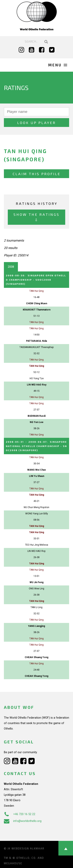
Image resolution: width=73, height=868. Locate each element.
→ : (36, 446)
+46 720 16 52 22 (20, 814)
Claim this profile (37, 174)
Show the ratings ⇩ (36, 217)
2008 (11, 267)
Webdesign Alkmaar (28, 848)
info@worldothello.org (23, 821)
